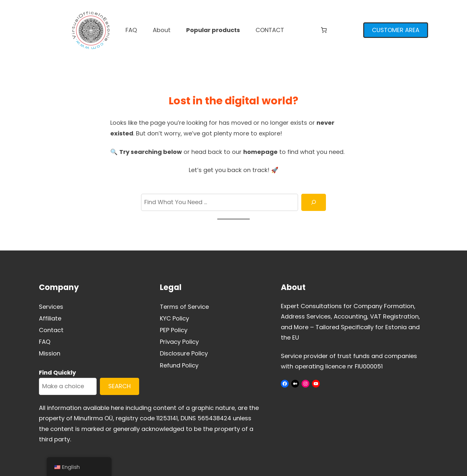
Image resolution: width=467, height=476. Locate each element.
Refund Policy (179, 365)
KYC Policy (174, 318)
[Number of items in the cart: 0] (324, 30)
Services (51, 307)
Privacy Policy (179, 342)
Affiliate (50, 318)
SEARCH (120, 386)
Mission (50, 353)
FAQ (45, 342)
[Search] (314, 202)
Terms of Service (184, 307)
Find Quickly (57, 372)
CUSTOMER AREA (396, 30)
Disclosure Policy (184, 353)
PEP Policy (174, 330)
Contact (51, 330)
